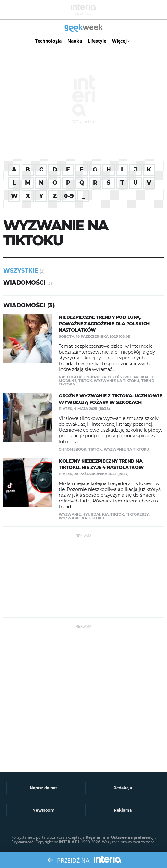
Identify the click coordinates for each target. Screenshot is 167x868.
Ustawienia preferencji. (133, 837)
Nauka (75, 41)
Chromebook (73, 449)
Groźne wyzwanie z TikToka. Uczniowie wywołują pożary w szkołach (110, 399)
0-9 (69, 196)
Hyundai (91, 514)
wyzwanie (70, 514)
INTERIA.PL (69, 842)
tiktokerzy (137, 514)
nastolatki (71, 377)
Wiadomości (24, 283)
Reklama (123, 810)
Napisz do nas (44, 788)
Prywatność (22, 842)
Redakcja (123, 788)
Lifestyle (97, 41)
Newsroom (44, 810)
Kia (105, 514)
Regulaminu (97, 837)
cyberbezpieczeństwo (108, 377)
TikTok (85, 381)
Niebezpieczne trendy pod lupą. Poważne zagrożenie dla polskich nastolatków (104, 324)
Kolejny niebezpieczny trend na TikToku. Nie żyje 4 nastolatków (101, 464)
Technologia (48, 41)
